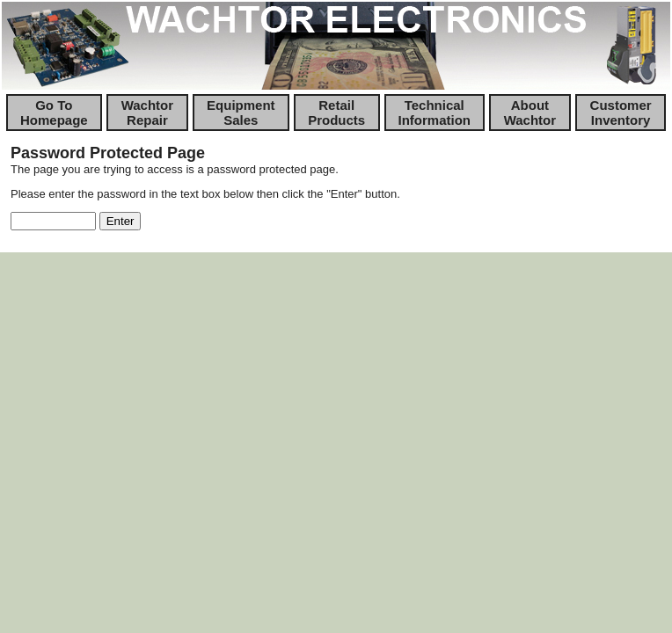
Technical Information (435, 113)
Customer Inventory (621, 113)
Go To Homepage (54, 113)
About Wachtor (530, 113)
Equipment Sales (241, 113)
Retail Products (336, 113)
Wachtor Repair (147, 113)
